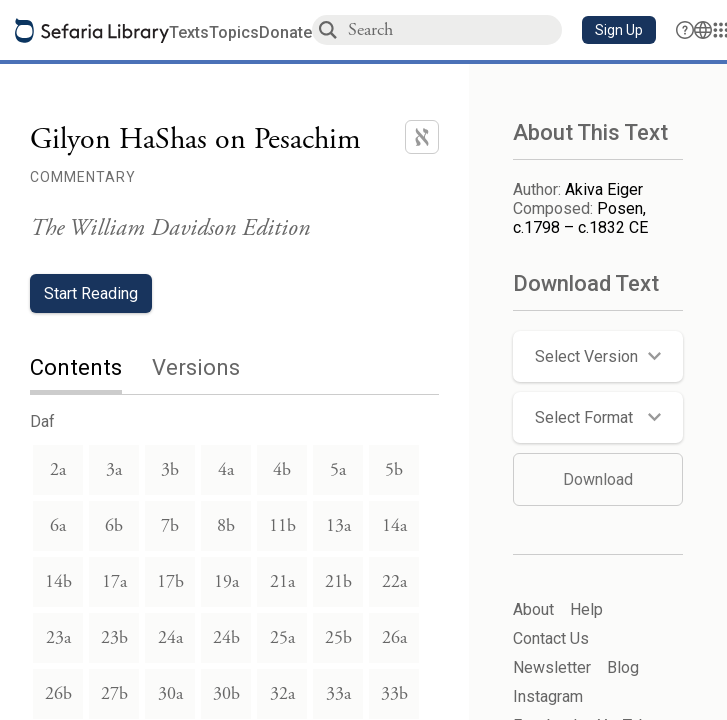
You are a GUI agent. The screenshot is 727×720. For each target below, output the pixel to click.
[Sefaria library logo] (92, 30)
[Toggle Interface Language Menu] (703, 30)
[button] (619, 30)
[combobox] (454, 29)
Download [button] (598, 479)
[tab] (91, 369)
